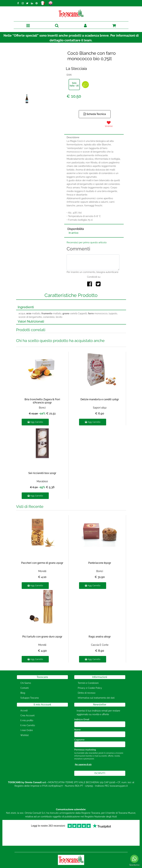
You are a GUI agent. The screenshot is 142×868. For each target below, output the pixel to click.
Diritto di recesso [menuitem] (87, 693)
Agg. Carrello (35, 422)
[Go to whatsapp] (134, 859)
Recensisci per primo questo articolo (87, 242)
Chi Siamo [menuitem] (26, 683)
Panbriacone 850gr (100, 563)
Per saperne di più (83, 765)
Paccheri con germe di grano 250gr (42, 563)
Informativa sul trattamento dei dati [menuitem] (96, 698)
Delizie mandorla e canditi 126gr (100, 399)
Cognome (79, 740)
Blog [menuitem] (23, 693)
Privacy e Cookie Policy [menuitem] (90, 688)
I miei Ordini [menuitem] (27, 730)
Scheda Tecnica (95, 114)
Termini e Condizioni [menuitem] (88, 683)
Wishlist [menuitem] (25, 735)
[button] (39, 75)
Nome (77, 730)
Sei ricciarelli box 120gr (42, 473)
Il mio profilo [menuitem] (27, 720)
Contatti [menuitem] (25, 688)
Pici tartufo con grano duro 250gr (42, 637)
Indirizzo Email (82, 719)
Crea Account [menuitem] (27, 715)
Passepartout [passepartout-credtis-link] (85, 866)
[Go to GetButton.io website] (134, 865)
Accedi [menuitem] (24, 711)
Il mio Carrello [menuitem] (28, 725)
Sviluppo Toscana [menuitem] (30, 698)
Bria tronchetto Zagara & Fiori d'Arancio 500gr (42, 401)
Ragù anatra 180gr (100, 637)
